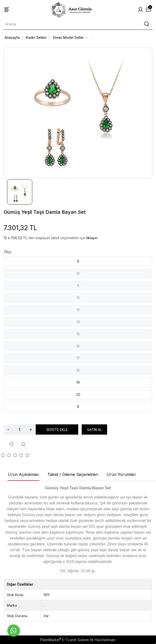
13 (78, 310)
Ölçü (8, 252)
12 (78, 298)
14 (78, 322)
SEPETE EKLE (57, 430)
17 (78, 358)
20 (78, 394)
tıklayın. (92, 238)
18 (78, 370)
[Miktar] (19, 429)
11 (78, 286)
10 (78, 273)
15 (78, 334)
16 (78, 346)
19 (78, 382)
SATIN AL (94, 430)
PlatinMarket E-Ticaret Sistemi (64, 640)
